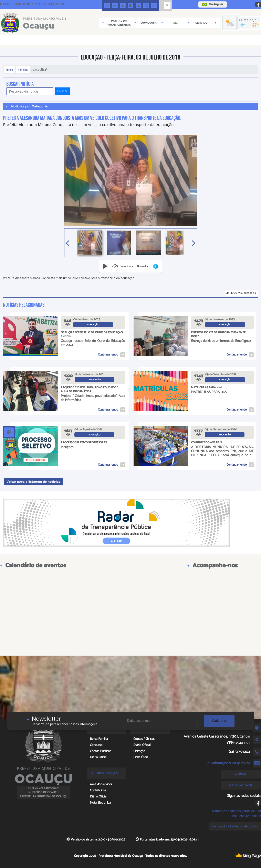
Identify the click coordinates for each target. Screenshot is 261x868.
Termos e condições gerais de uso (236, 811)
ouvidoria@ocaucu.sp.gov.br (229, 763)
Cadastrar (219, 721)
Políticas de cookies (247, 816)
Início (10, 70)
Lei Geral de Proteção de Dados (235, 826)
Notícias (23, 70)
